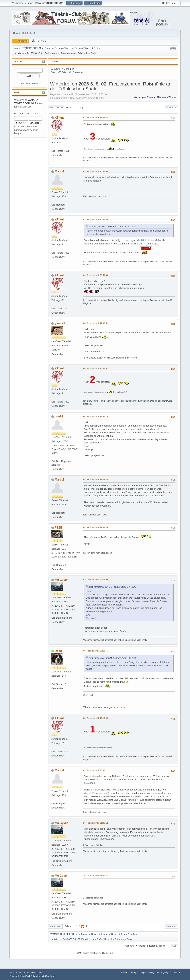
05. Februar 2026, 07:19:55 (95, 651)
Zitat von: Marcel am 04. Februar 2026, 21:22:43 (112, 658)
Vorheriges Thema (144, 97)
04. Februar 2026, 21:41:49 (95, 527)
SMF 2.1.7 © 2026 (17, 973)
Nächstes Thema (167, 97)
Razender (78, 72)
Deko (53, 72)
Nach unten (56, 108)
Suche (18, 61)
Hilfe (133, 973)
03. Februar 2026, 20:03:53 (95, 171)
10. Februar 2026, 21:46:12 (95, 823)
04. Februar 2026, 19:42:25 (95, 416)
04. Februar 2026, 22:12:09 (95, 580)
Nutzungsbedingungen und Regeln (152, 973)
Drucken (172, 108)
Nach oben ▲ (175, 973)
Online (54, 61)
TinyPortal (125, 973)
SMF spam (83, 953)
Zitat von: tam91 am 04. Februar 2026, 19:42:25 (112, 587)
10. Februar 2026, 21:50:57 (95, 876)
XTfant (59, 118)
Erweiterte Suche (30, 84)
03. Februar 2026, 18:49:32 (95, 117)
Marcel (59, 171)
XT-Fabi (62, 72)
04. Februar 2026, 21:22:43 (95, 479)
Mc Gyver (61, 580)
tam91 (59, 416)
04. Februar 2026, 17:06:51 (95, 323)
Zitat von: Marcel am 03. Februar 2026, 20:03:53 (112, 227)
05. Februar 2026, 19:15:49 (95, 718)
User (17, 92)
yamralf (60, 323)
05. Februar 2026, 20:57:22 (95, 770)
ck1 (69, 72)
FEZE (59, 528)
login (17, 107)
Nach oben (55, 926)
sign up (27, 107)
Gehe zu (129, 946)
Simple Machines (34, 973)
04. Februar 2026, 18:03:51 (95, 368)
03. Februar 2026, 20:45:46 (95, 219)
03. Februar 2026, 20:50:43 (95, 275)
